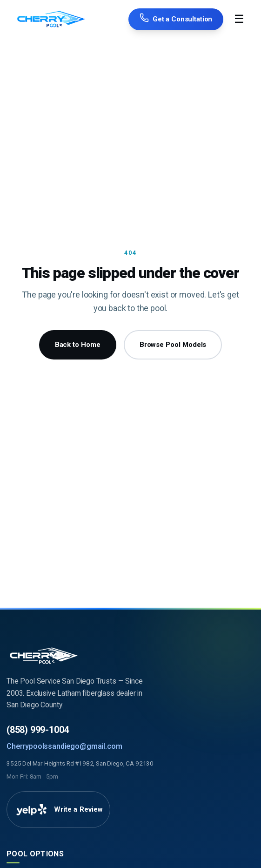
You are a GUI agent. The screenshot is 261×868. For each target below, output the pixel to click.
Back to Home (78, 345)
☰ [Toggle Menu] (239, 19)
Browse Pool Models (173, 345)
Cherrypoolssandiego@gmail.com (64, 746)
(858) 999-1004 (38, 730)
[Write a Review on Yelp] (58, 810)
